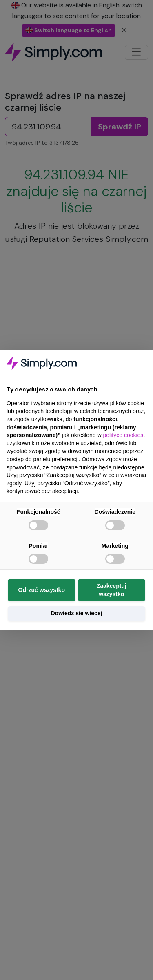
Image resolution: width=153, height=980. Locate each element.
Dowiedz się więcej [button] (76, 613)
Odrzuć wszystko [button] (42, 590)
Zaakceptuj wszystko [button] (112, 590)
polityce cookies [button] (123, 435)
